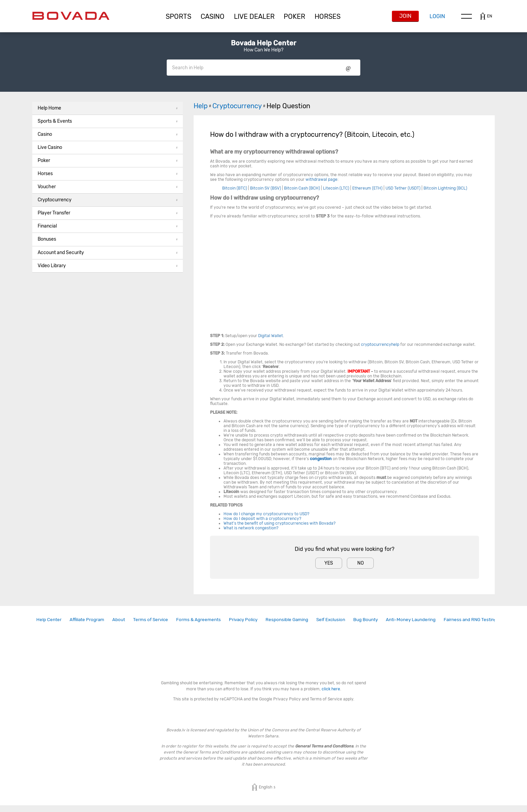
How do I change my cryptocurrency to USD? (266, 514)
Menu (467, 16)
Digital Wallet (271, 336)
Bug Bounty (366, 619)
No (360, 563)
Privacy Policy (243, 619)
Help (203, 106)
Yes (329, 563)
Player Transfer (108, 213)
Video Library (108, 266)
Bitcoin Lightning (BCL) (445, 188)
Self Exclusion (331, 619)
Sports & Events (108, 121)
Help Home (108, 108)
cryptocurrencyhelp (380, 344)
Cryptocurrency (108, 200)
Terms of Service (151, 619)
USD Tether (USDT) (403, 188)
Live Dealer (254, 16)
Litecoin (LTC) (336, 188)
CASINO (213, 16)
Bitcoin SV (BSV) (266, 188)
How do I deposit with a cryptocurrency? (263, 519)
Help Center (49, 619)
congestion (321, 459)
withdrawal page (321, 179)
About (119, 619)
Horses (328, 16)
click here (331, 689)
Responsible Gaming (287, 619)
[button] (178, 16)
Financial (108, 226)
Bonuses (108, 239)
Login (437, 16)
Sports (178, 16)
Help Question (288, 106)
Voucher (108, 187)
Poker (294, 16)
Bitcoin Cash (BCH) (302, 188)
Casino (108, 134)
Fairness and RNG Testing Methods (480, 619)
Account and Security (108, 253)
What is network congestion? (251, 528)
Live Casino (108, 147)
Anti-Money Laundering (411, 619)
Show (348, 68)
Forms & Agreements (198, 619)
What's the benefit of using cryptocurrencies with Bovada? (279, 523)
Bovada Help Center (263, 43)
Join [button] (405, 16)
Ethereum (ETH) (367, 188)
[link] (49, 620)
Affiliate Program (87, 619)
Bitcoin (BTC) (235, 188)
